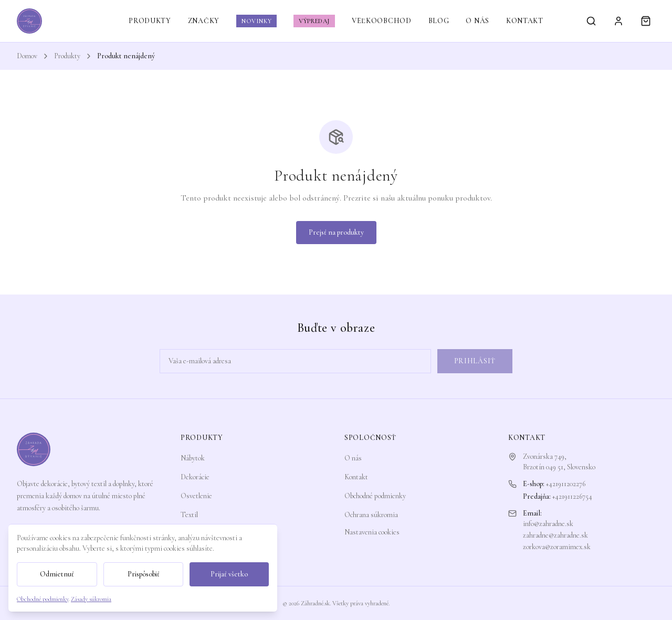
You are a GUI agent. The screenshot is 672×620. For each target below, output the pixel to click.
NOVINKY (256, 21)
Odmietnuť (57, 574)
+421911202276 (566, 484)
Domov (27, 56)
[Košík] (646, 21)
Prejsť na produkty (336, 232)
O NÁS (477, 21)
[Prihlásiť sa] (618, 21)
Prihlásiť (475, 361)
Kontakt (356, 477)
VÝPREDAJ (314, 21)
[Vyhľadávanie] (591, 21)
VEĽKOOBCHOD (382, 21)
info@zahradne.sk (548, 524)
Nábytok (193, 458)
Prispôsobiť (144, 574)
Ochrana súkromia (371, 515)
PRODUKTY (150, 21)
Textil (189, 515)
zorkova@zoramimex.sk (557, 547)
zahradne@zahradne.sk (555, 535)
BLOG (439, 21)
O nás (353, 458)
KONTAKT (525, 21)
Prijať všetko (229, 574)
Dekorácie (195, 477)
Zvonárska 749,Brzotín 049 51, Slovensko (559, 462)
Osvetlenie (196, 496)
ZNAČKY (204, 21)
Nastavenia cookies (372, 532)
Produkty (67, 56)
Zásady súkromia (91, 599)
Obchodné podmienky (375, 496)
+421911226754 (572, 496)
